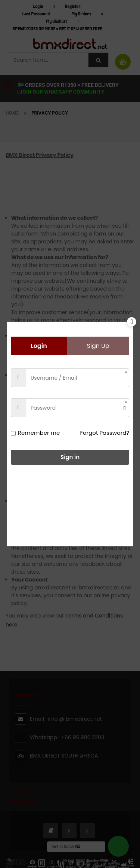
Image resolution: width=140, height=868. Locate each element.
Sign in (70, 457)
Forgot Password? (105, 433)
